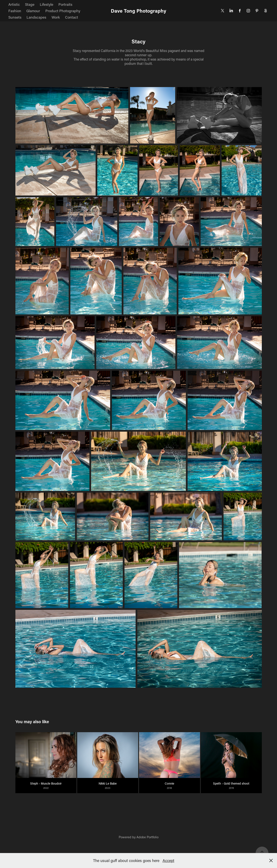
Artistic (14, 4)
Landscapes (36, 17)
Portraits (65, 4)
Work (56, 17)
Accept (168, 861)
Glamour (33, 11)
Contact (72, 17)
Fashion (15, 11)
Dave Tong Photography (138, 11)
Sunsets (15, 17)
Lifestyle (47, 4)
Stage (30, 4)
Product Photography (63, 11)
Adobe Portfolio (147, 837)
